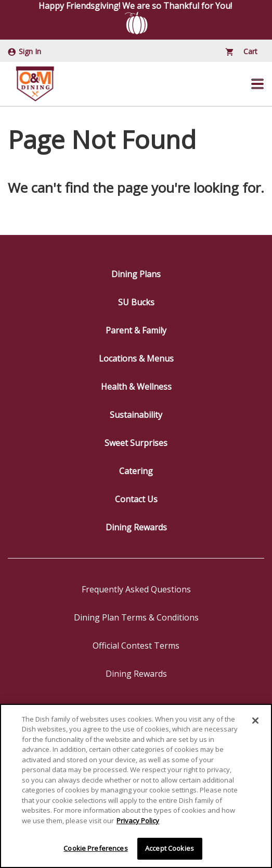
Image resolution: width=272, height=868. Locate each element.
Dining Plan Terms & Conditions (136, 617)
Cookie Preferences (95, 849)
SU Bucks (136, 302)
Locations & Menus (136, 358)
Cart (242, 51)
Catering (136, 471)
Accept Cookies (170, 849)
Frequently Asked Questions (136, 589)
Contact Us (136, 499)
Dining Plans (136, 274)
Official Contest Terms (136, 646)
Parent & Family (136, 330)
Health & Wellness (136, 387)
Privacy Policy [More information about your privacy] (138, 821)
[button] (257, 84)
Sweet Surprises (136, 443)
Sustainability (136, 415)
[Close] (255, 721)
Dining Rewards (136, 527)
